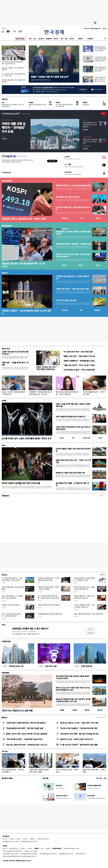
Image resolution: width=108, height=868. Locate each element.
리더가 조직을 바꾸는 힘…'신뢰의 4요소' (67, 771)
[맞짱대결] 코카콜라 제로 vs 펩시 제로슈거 (30, 629)
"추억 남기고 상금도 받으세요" (66, 300)
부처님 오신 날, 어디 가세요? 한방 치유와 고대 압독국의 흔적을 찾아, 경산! (73, 689)
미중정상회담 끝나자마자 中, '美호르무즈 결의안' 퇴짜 (100, 69)
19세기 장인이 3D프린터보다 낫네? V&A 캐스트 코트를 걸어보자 (73, 428)
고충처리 (19, 839)
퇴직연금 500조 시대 (13, 666)
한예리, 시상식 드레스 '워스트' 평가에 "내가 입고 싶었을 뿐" (27, 734)
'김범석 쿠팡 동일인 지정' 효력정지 (49, 605)
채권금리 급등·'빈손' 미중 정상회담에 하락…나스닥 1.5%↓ (23, 265)
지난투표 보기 (91, 633)
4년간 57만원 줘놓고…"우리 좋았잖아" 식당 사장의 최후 (12, 597)
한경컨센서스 (65, 218)
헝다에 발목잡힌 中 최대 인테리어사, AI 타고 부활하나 (90, 125)
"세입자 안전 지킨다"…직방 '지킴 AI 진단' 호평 (72, 289)
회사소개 (5, 839)
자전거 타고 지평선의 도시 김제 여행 (17, 711)
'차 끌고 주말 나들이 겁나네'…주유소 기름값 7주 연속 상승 (100, 79)
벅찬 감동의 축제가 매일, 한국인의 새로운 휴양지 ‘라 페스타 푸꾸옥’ (73, 677)
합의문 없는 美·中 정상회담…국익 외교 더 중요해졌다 (13, 105)
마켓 (98, 218)
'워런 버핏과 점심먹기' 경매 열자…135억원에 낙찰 (73, 244)
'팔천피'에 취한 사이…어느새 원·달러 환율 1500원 (73, 186)
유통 (66, 39)
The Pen (5, 751)
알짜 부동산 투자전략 (7, 120)
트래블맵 (62, 710)
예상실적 (64, 265)
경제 (30, 39)
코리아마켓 (41, 39)
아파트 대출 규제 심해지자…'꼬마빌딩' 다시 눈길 (14, 127)
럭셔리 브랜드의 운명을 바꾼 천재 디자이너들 (21, 483)
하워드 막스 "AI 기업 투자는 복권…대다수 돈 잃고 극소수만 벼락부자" (73, 255)
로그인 (105, 29)
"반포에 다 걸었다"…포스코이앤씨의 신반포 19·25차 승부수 (26, 312)
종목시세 (81, 265)
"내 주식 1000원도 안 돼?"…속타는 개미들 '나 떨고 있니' (84, 606)
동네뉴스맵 (65, 310)
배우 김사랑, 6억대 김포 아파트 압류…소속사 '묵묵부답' (67, 393)
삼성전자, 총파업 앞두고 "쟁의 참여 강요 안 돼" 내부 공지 (100, 49)
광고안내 (25, 839)
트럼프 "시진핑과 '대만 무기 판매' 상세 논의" (50, 77)
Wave (4, 445)
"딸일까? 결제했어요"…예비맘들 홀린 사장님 (79, 361)
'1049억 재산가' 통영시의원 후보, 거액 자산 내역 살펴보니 (26, 723)
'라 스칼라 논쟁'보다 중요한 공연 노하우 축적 (64, 105)
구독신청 (12, 839)
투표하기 (91, 629)
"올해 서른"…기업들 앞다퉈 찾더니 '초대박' (15, 364)
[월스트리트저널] (15, 31)
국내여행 (74, 710)
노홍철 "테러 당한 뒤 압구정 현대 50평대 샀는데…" (15, 353)
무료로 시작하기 (52, 161)
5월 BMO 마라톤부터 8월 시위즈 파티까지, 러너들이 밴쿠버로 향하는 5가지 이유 (73, 700)
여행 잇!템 (100, 710)
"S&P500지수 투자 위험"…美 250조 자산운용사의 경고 (79, 734)
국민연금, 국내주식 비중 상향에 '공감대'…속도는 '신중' (13, 75)
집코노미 (56, 39)
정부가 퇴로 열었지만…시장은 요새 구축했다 (13, 771)
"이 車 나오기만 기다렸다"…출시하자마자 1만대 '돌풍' (79, 745)
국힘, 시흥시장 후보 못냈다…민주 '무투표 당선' (89, 614)
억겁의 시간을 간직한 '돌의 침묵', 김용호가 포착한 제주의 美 (73, 405)
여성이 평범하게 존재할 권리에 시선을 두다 (71, 417)
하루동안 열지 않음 (98, 90)
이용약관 (48, 848)
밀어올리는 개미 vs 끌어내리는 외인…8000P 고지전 (24, 219)
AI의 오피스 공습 (47, 666)
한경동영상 (5, 496)
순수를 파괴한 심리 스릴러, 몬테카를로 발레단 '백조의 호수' (27, 438)
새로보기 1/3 (103, 575)
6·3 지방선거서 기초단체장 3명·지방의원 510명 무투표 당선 (100, 59)
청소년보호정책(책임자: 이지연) (71, 848)
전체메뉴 (91, 39)
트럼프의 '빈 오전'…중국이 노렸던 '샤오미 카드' (77, 739)
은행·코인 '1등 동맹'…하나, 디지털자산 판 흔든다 (13, 69)
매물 (81, 310)
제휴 (11, 848)
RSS (42, 848)
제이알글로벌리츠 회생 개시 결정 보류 (50, 614)
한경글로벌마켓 (7, 226)
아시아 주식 (86, 120)
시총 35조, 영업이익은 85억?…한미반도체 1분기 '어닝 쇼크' (27, 745)
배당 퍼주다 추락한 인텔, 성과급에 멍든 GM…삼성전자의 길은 (13, 63)
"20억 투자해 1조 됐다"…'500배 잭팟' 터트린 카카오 (24, 739)
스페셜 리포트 (6, 641)
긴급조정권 (86, 105)
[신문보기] (3, 31)
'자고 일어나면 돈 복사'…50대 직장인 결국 (78, 352)
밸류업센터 (97, 310)
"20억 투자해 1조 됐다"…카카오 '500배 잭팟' (79, 370)
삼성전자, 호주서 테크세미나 (11, 605)
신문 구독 (87, 29)
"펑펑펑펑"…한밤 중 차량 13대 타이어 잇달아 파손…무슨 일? (40, 393)
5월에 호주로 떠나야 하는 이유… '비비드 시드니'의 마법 (73, 461)
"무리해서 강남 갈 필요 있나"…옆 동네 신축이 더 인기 (73, 277)
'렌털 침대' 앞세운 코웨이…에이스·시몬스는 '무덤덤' (49, 588)
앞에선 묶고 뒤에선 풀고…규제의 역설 (94, 771)
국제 (62, 39)
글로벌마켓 (49, 39)
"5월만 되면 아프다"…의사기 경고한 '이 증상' (79, 365)
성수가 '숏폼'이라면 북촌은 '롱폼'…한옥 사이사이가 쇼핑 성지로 (48, 597)
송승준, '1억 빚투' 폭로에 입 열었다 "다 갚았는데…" (13, 393)
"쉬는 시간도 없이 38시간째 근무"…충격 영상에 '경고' (11, 615)
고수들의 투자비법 (87, 137)
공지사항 (45, 778)
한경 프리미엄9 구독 (95, 29)
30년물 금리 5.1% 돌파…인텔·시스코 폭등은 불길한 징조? (73, 233)
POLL (4, 625)
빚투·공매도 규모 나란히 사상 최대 (67, 197)
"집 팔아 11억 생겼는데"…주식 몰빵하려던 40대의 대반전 (48, 579)
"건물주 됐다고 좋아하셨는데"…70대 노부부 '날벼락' (40, 771)
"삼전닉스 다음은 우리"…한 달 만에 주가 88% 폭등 (73, 208)
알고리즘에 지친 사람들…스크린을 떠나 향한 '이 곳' (72, 484)
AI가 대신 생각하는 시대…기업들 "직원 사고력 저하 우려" (84, 588)
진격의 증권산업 (83, 666)
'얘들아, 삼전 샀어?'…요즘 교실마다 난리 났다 (79, 356)
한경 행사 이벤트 (7, 778)
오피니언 (72, 39)
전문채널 (80, 39)
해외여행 (87, 710)
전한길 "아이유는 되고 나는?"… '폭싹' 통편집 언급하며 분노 (47, 368)
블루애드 (32, 839)
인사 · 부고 (99, 778)
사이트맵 (29, 848)
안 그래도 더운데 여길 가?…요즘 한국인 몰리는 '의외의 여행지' (12, 579)
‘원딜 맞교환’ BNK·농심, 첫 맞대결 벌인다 (13, 588)
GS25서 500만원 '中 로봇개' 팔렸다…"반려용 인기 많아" (84, 579)
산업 (35, 39)
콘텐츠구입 (15, 848)
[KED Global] (20, 31)
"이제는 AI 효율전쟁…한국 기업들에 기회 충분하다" (13, 81)
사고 (105, 778)
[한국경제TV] (9, 31)
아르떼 (4, 401)
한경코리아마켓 (7, 181)
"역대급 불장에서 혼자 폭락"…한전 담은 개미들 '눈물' (25, 728)
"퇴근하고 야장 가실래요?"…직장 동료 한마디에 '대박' (79, 728)
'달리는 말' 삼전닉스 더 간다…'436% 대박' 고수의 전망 (79, 723)
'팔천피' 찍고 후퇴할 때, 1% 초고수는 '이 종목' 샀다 (90, 142)
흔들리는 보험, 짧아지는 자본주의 (37, 105)
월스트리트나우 (62, 229)
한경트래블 (5, 673)
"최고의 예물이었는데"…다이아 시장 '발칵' (94, 393)
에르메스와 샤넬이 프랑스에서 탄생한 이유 (70, 473)
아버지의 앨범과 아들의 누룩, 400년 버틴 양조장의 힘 (73, 450)
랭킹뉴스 (5, 717)
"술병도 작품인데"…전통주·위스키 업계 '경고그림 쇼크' (84, 597)
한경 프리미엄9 (20, 39)
